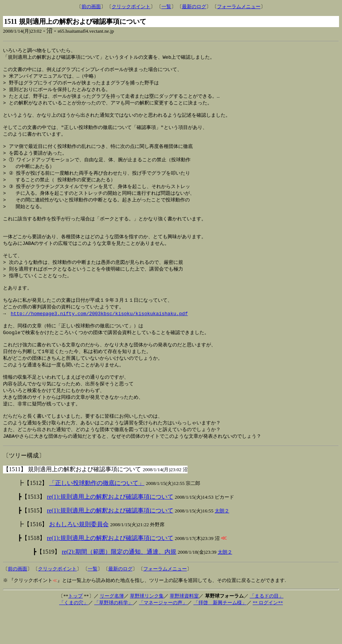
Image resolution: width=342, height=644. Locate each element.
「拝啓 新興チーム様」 (220, 636)
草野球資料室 (184, 629)
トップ (75, 629)
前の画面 (91, 7)
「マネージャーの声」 (163, 636)
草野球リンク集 (147, 629)
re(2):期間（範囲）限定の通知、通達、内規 (119, 585)
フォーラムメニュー (239, 7)
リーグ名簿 (112, 629)
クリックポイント (131, 7)
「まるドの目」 (267, 629)
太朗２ (222, 544)
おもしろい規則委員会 (79, 557)
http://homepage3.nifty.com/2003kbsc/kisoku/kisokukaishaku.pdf (99, 336)
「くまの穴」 (74, 636)
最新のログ (194, 7)
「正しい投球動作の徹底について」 (97, 516)
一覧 (166, 7)
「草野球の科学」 (114, 636)
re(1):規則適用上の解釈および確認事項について (110, 530)
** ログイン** (268, 636)
